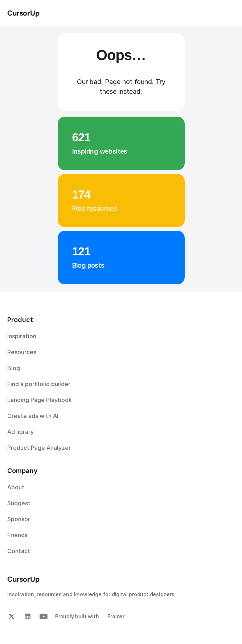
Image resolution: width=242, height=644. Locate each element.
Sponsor (19, 519)
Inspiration (22, 336)
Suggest (19, 503)
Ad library (20, 432)
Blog (14, 368)
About (16, 487)
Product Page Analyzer (39, 448)
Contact (19, 551)
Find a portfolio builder (39, 384)
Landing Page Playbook (40, 400)
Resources (22, 352)
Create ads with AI (33, 416)
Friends (17, 535)
